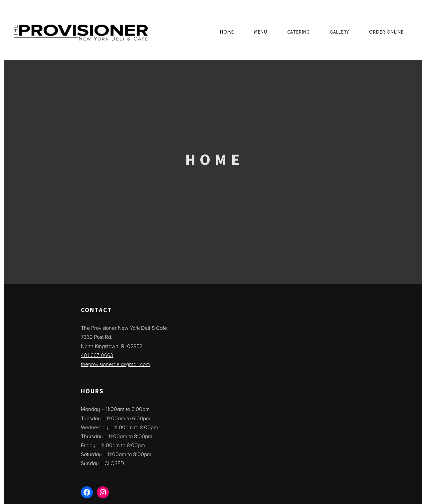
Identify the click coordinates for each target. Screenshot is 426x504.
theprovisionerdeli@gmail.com (115, 364)
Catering (299, 32)
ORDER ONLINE (386, 32)
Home (227, 32)
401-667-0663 (97, 355)
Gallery (339, 32)
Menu (261, 32)
